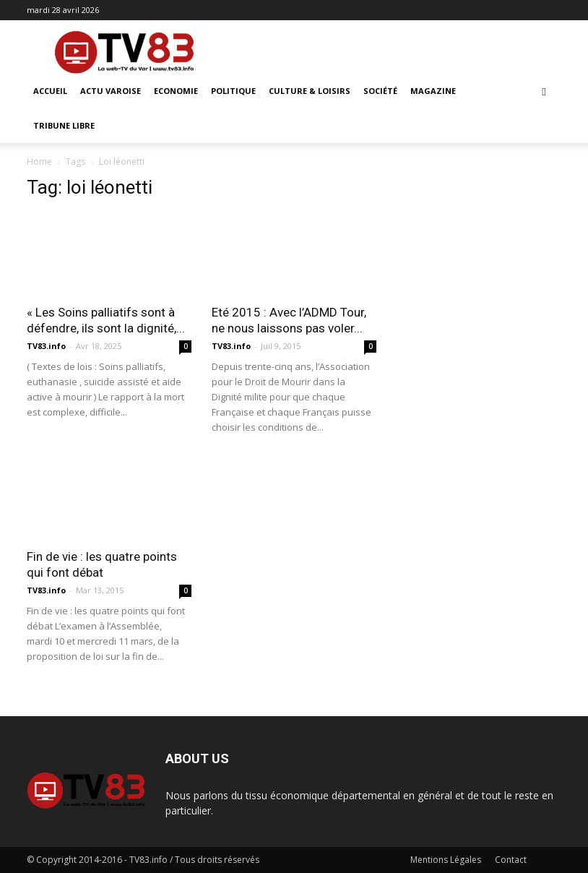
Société (380, 91)
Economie (176, 91)
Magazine (433, 91)
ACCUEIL (50, 91)
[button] (544, 91)
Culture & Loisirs (310, 91)
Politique (233, 91)
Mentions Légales (446, 860)
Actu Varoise (111, 91)
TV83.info (46, 346)
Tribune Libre (64, 125)
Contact (511, 860)
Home (39, 162)
